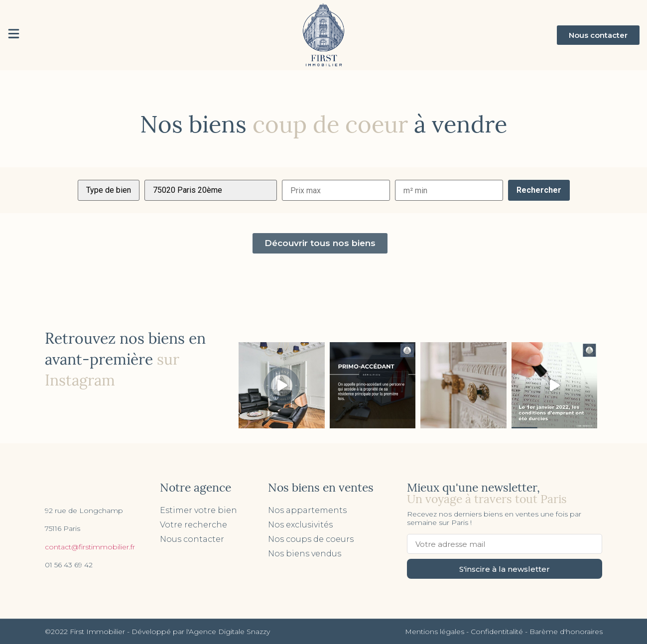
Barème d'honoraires (566, 632)
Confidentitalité (497, 632)
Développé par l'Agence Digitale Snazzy (201, 632)
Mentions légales (435, 632)
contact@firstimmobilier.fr (90, 547)
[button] (598, 35)
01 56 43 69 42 (69, 565)
